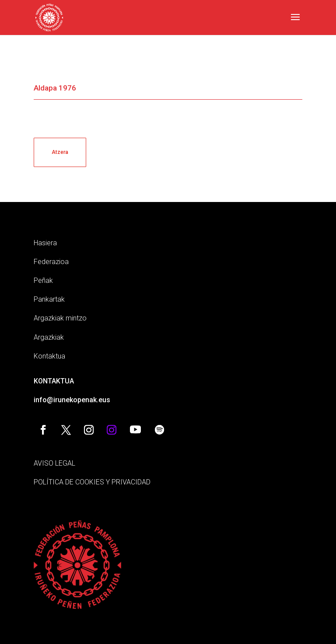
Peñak (43, 280)
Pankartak (49, 299)
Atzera (60, 152)
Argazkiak (49, 337)
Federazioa (51, 262)
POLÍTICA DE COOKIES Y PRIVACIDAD (92, 482)
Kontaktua (49, 356)
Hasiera (45, 243)
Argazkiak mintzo (60, 318)
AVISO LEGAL (54, 463)
